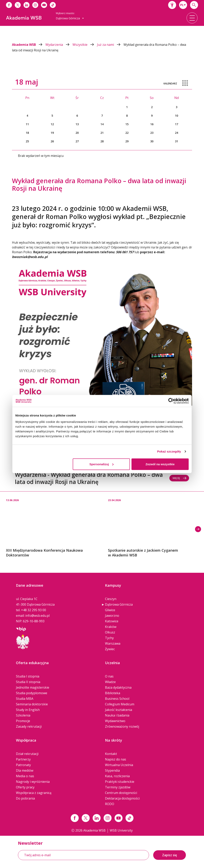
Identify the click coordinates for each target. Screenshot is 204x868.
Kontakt (111, 754)
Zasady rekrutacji (29, 726)
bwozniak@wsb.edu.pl (30, 257)
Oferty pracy (25, 787)
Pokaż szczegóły (169, 451)
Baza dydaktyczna (118, 687)
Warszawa (113, 643)
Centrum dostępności (121, 793)
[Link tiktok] (129, 818)
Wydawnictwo (115, 721)
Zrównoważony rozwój (122, 726)
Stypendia (112, 770)
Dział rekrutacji (27, 754)
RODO (110, 804)
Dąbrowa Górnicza (119, 604)
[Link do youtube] (44, 5)
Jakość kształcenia (119, 710)
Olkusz (110, 632)
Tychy (109, 638)
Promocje (23, 721)
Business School (117, 699)
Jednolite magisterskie (33, 687)
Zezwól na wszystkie (160, 464)
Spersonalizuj (102, 464)
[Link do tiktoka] (53, 5)
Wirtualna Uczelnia (119, 765)
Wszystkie (85, 45)
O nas (109, 676)
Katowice (112, 621)
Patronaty (23, 765)
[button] (172, 5)
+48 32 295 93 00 (34, 610)
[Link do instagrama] (35, 5)
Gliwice (110, 610)
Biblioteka (113, 693)
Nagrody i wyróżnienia (33, 782)
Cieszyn (111, 599)
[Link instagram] (108, 818)
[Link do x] (18, 5)
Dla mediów (25, 770)
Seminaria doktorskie (32, 704)
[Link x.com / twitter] (86, 818)
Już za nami (110, 45)
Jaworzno (112, 616)
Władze (110, 682)
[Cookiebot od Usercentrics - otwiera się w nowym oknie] (171, 401)
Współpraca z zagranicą (34, 793)
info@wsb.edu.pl (37, 616)
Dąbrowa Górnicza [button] (70, 18)
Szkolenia (23, 715)
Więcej (180, 478)
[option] (51, 524)
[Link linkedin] (97, 818)
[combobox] (183, 5)
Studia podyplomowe (32, 693)
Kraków (111, 627)
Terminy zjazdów (118, 787)
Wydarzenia (59, 45)
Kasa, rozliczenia (117, 776)
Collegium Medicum (120, 704)
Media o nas (25, 776)
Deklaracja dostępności (122, 798)
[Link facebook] (75, 818)
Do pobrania (25, 798)
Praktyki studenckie (120, 782)
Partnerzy (23, 759)
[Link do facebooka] (9, 5)
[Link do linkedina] (26, 5)
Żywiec (110, 649)
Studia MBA (25, 699)
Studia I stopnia (28, 676)
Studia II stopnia (28, 682)
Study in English (28, 710)
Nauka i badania (117, 715)
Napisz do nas (116, 759)
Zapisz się (170, 855)
